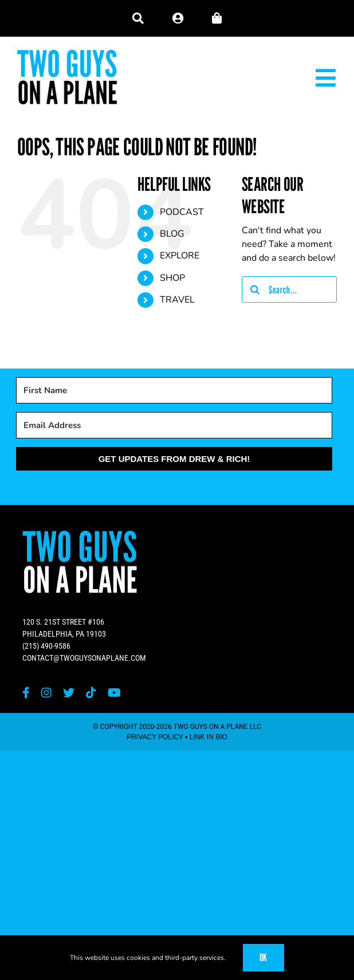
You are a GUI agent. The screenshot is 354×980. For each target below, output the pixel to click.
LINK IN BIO (209, 737)
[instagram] (46, 693)
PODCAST (182, 212)
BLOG (172, 234)
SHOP (172, 278)
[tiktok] (91, 693)
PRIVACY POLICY (155, 737)
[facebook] (26, 693)
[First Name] (174, 390)
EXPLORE (180, 256)
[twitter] (69, 693)
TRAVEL (177, 300)
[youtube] (114, 693)
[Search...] (289, 289)
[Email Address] (174, 425)
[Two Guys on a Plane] (67, 54)
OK (263, 957)
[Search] (255, 289)
